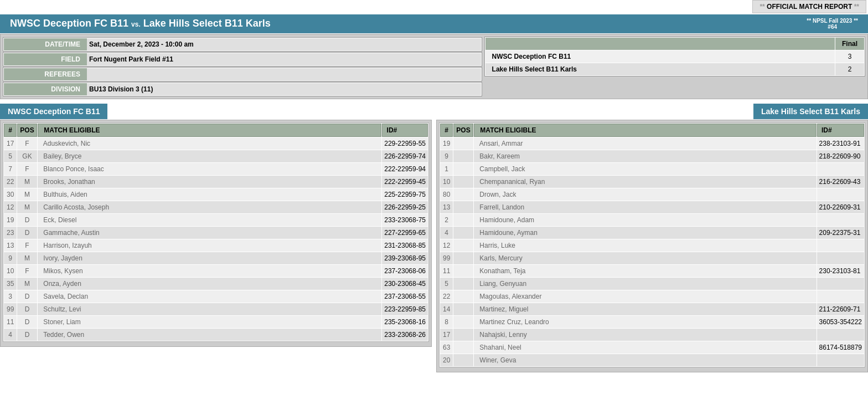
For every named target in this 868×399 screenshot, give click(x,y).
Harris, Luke (497, 245)
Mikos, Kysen (63, 271)
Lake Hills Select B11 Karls (207, 23)
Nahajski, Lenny (503, 335)
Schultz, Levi (62, 309)
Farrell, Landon (502, 207)
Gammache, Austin (71, 233)
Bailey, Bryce (62, 156)
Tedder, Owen (64, 335)
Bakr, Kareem (500, 156)
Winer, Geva (498, 360)
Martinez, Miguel (504, 309)
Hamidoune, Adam (507, 220)
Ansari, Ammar (501, 144)
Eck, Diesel (60, 220)
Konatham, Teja (502, 271)
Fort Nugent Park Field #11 (132, 59)
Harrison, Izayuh (67, 245)
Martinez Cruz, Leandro (514, 322)
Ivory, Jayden (63, 258)
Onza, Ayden (62, 284)
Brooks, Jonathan (69, 182)
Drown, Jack (498, 195)
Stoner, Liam (62, 322)
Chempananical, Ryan (512, 182)
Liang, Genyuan (503, 284)
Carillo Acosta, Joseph (76, 207)
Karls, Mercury (501, 258)
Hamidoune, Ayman (508, 233)
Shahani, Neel (500, 347)
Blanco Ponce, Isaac (73, 169)
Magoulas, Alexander (510, 296)
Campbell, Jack (502, 169)
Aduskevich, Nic (67, 144)
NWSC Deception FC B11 (69, 23)
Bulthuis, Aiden (65, 195)
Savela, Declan (66, 296)
